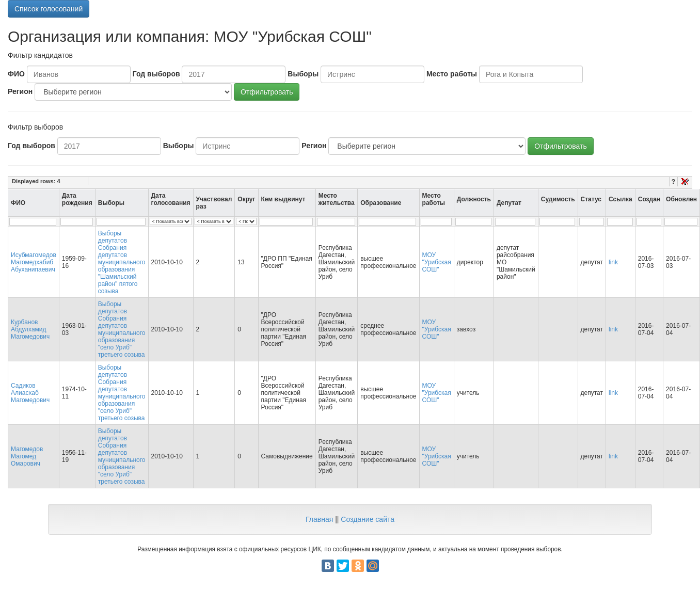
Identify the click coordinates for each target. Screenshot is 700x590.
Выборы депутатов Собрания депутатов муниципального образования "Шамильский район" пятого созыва (122, 262)
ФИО (16, 74)
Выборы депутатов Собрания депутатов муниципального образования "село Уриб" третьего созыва (122, 329)
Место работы (452, 74)
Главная (319, 519)
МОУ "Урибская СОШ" (437, 262)
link (613, 262)
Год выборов (156, 74)
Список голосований (49, 9)
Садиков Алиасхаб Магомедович (30, 393)
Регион (20, 91)
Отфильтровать (267, 92)
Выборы (303, 74)
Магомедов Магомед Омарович (27, 456)
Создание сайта (368, 519)
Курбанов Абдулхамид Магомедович (30, 329)
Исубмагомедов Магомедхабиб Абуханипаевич (34, 262)
